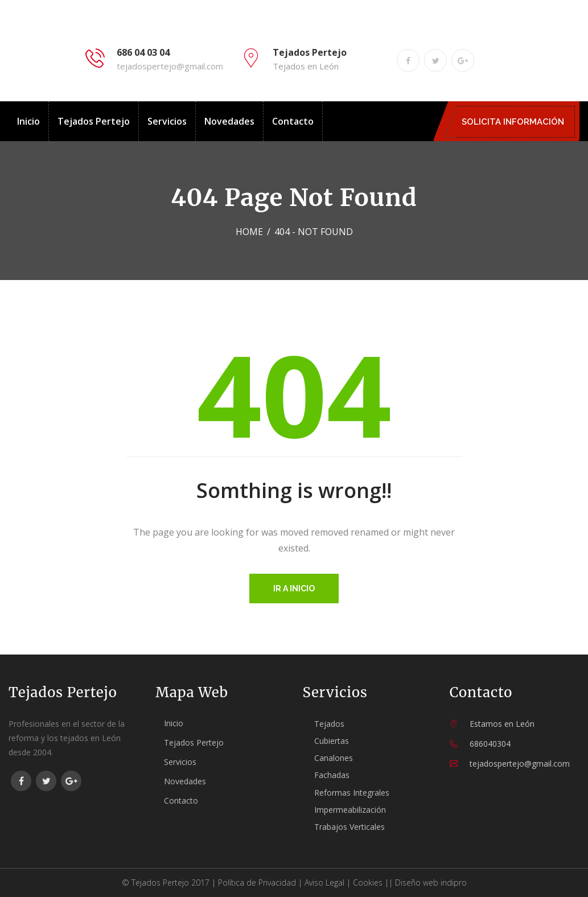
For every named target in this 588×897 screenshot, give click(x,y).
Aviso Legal (324, 882)
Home (249, 232)
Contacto (293, 121)
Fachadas (332, 775)
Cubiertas (332, 741)
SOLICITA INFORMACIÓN (516, 122)
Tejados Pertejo (94, 121)
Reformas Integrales (352, 793)
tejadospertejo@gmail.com (170, 66)
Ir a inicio (294, 589)
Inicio (28, 121)
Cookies (368, 882)
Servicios (167, 121)
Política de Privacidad (257, 882)
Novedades (229, 121)
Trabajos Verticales (349, 827)
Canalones (334, 758)
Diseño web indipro (431, 882)
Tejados (329, 724)
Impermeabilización (350, 810)
